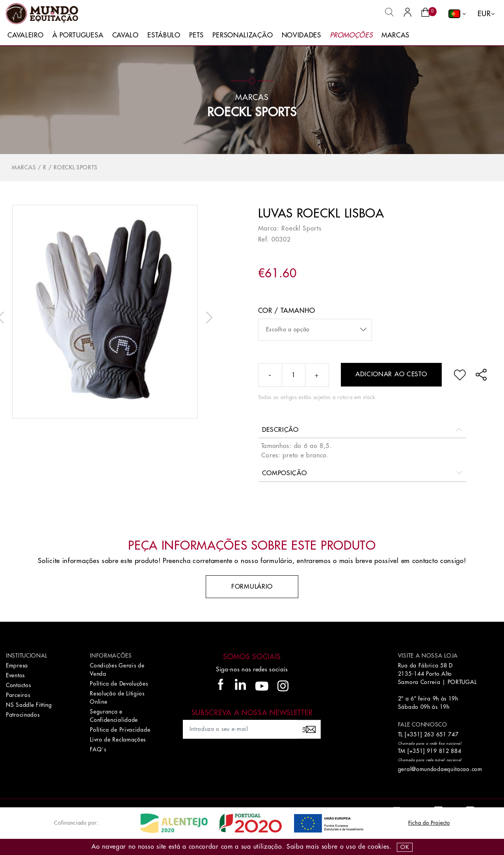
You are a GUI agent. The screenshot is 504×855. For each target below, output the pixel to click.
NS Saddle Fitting (29, 705)
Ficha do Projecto (429, 823)
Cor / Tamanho (287, 311)
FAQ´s (98, 749)
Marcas (395, 35)
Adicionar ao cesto (391, 374)
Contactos (18, 685)
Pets (196, 35)
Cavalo (126, 35)
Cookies (378, 847)
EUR (484, 14)
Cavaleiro (25, 35)
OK (405, 847)
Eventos (15, 675)
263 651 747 (441, 734)
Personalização (243, 35)
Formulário (252, 587)
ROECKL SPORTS (252, 112)
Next (207, 318)
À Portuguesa (78, 35)
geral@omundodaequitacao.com (440, 769)
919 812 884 (444, 751)
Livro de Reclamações (118, 740)
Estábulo (164, 35)
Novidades (301, 35)
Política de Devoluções (119, 684)
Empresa (17, 665)
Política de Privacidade (120, 730)
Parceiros (18, 695)
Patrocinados (23, 715)
